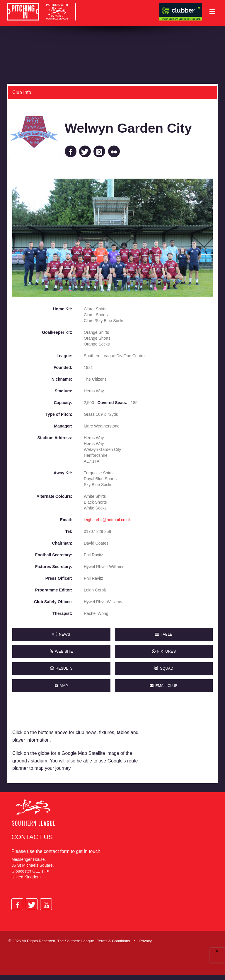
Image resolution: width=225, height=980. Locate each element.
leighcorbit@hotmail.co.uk (107, 519)
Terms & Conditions (114, 946)
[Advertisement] (182, 741)
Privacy (145, 946)
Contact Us (32, 842)
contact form (57, 856)
